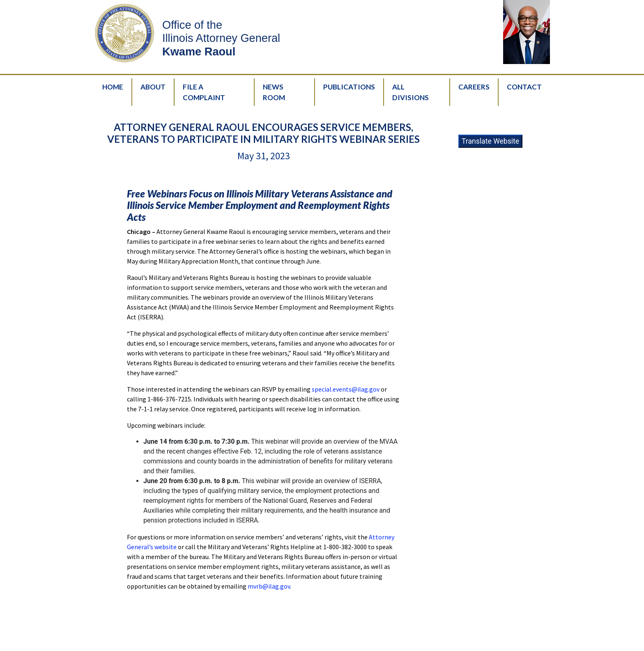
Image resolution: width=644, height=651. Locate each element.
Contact (524, 87)
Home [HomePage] (113, 87)
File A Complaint (204, 92)
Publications (349, 87)
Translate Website (490, 141)
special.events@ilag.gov (346, 389)
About (153, 87)
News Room (274, 92)
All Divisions (411, 92)
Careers (474, 87)
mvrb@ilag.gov (269, 586)
